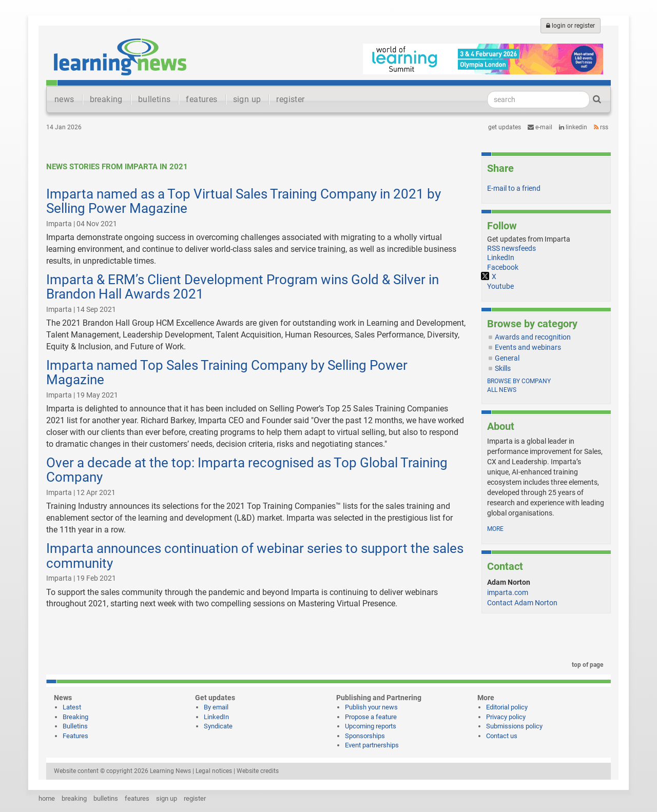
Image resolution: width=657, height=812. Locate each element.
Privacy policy (506, 717)
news (64, 99)
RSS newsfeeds (511, 248)
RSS (601, 127)
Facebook (503, 267)
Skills (503, 368)
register (290, 99)
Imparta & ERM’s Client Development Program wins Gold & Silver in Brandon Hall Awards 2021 (243, 287)
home (47, 798)
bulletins (154, 99)
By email (216, 707)
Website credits (258, 771)
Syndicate (218, 726)
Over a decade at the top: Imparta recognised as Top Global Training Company (247, 470)
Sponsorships (365, 736)
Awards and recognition (533, 337)
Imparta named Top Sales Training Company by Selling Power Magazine (227, 373)
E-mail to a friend (514, 188)
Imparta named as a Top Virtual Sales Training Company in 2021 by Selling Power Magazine (244, 201)
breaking (106, 99)
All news (502, 390)
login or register (571, 26)
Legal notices (214, 771)
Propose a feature (371, 717)
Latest (72, 707)
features (201, 99)
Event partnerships (372, 745)
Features (75, 736)
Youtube (500, 286)
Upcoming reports (371, 726)
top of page (586, 665)
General (507, 358)
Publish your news (371, 707)
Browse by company (519, 381)
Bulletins (75, 726)
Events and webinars (528, 347)
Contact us (502, 736)
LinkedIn (573, 127)
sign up (247, 99)
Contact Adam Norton (522, 603)
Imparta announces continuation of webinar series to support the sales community (255, 556)
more (495, 529)
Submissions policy (514, 726)
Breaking (75, 717)
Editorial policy (507, 707)
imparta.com (508, 592)
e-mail (540, 127)
